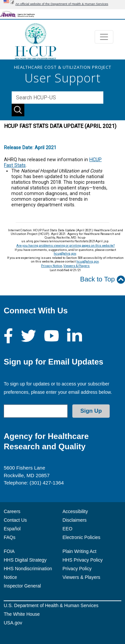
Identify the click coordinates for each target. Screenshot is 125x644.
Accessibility (75, 511)
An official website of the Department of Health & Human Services (62, 4)
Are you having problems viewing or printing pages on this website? (65, 245)
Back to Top (102, 280)
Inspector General (22, 586)
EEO (68, 529)
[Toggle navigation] (104, 37)
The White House (22, 614)
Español (12, 529)
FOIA (9, 551)
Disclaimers (75, 520)
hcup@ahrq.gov (65, 253)
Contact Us (15, 520)
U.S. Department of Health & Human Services (51, 605)
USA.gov (13, 623)
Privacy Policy (77, 569)
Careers (12, 511)
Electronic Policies (82, 537)
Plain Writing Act (80, 551)
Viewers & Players (76, 266)
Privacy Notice (51, 266)
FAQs (9, 537)
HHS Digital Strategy (25, 560)
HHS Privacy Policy (83, 560)
